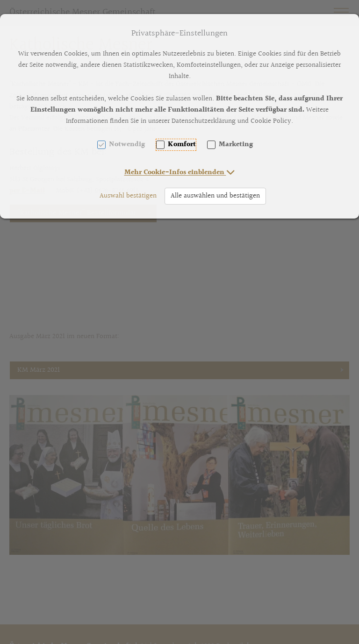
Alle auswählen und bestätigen (215, 196)
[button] (180, 173)
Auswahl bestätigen (128, 196)
